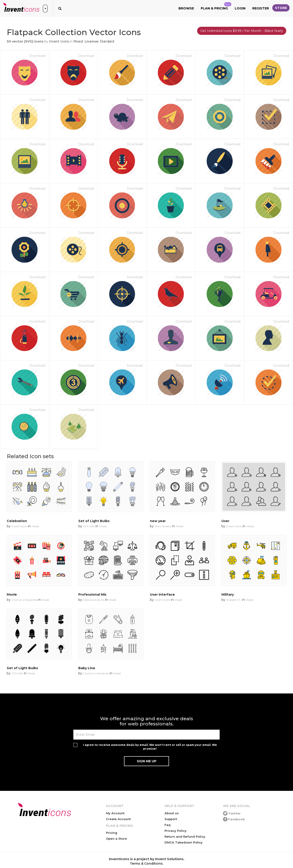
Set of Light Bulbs (94, 521)
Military (228, 594)
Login (240, 8)
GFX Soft (89, 526)
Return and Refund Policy (185, 837)
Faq (168, 825)
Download (37, 56)
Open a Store (116, 839)
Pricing (112, 833)
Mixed (78, 41)
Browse (186, 8)
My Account (115, 813)
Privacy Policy (176, 831)
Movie (12, 594)
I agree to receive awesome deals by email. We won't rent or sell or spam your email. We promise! (150, 747)
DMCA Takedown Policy (184, 842)
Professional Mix (92, 594)
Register (261, 8)
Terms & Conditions (146, 864)
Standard (107, 41)
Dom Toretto (163, 526)
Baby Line (87, 668)
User (225, 521)
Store (281, 8)
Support (171, 819)
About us (172, 813)
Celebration (17, 521)
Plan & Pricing (216, 6)
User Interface (162, 594)
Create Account (118, 819)
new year (158, 521)
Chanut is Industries (24, 600)
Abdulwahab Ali (94, 600)
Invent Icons (59, 41)
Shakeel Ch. (234, 600)
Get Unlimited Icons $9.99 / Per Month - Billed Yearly (242, 31)
